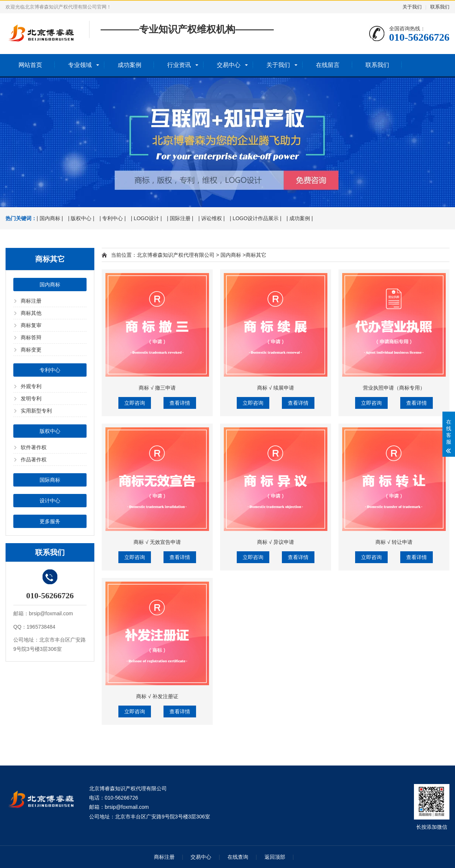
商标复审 (31, 325)
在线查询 (238, 857)
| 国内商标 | (50, 218)
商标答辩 (31, 337)
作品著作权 (34, 460)
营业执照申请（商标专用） (394, 388)
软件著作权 (34, 447)
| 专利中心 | (113, 218)
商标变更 (31, 350)
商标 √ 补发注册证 (157, 696)
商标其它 (256, 255)
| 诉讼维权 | (211, 218)
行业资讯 (179, 65)
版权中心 (50, 431)
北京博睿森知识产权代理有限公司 (176, 255)
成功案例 (129, 65)
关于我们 (412, 7)
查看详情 (180, 403)
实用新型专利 (36, 411)
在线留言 (328, 65)
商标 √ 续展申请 (275, 388)
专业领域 (80, 65)
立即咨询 (135, 403)
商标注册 (31, 301)
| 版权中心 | (81, 218)
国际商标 (50, 480)
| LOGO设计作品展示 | (256, 218)
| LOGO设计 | (146, 218)
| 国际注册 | (180, 218)
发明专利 (31, 398)
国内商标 (50, 285)
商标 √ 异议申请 (275, 542)
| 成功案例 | (300, 218)
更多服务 (50, 521)
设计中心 (50, 501)
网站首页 (30, 65)
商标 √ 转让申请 (394, 542)
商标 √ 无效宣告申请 (157, 542)
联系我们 (440, 7)
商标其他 (31, 313)
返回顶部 (275, 857)
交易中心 (229, 65)
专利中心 (50, 370)
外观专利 (31, 386)
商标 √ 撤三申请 (157, 388)
